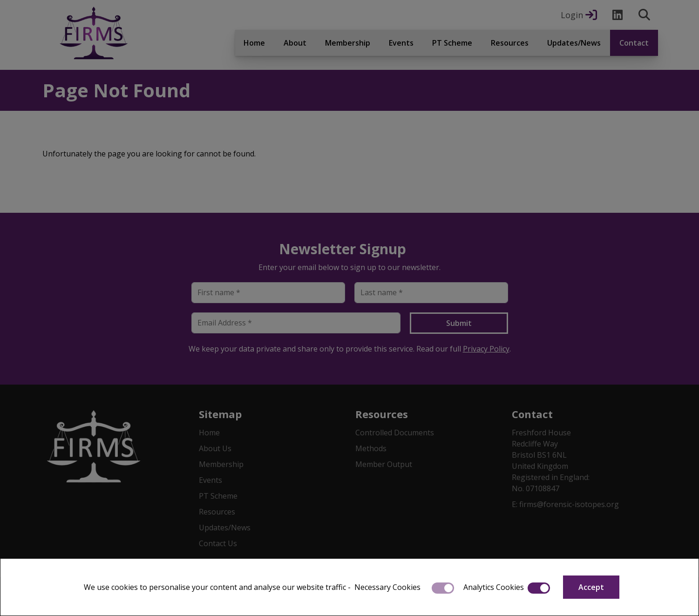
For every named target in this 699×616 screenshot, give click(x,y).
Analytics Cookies (494, 587)
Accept (591, 587)
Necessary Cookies (387, 587)
